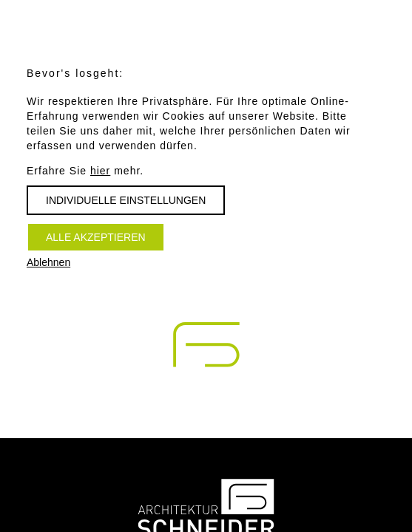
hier (100, 171)
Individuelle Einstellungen (126, 200)
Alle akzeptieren (96, 237)
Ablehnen (48, 262)
